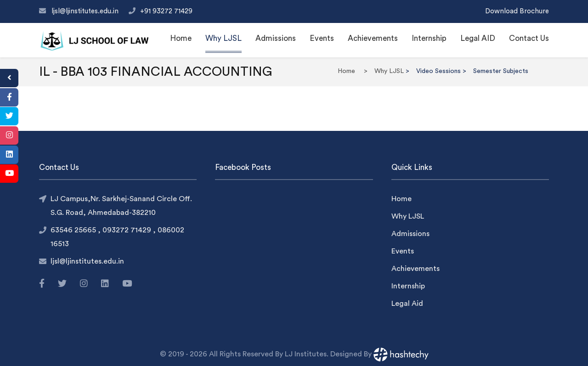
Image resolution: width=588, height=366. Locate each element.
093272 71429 (128, 230)
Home (181, 38)
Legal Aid (407, 304)
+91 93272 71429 (166, 11)
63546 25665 (74, 230)
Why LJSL (223, 38)
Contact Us (529, 38)
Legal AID (478, 38)
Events (322, 38)
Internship (429, 38)
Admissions (276, 38)
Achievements (373, 38)
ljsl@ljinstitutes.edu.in (86, 11)
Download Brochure (517, 11)
